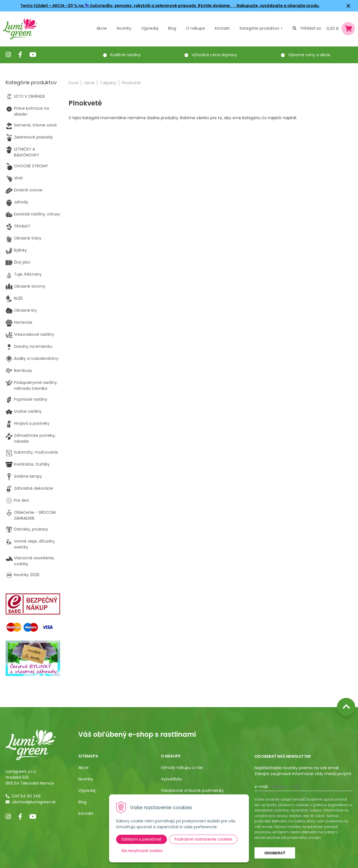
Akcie (102, 28)
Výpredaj (150, 28)
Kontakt (86, 813)
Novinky (124, 28)
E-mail (261, 787)
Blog (82, 802)
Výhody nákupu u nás (182, 768)
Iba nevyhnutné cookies (142, 851)
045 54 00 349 (26, 796)
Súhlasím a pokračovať (142, 839)
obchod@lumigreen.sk (34, 802)
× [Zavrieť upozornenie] (348, 6)
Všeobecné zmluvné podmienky (192, 790)
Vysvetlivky (171, 779)
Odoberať (275, 853)
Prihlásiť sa (311, 28)
